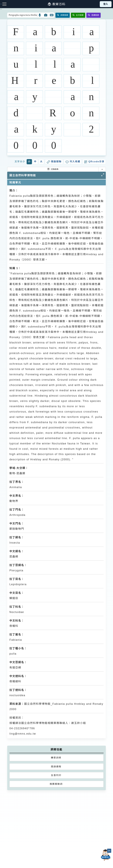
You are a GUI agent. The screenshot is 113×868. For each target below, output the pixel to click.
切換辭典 (53, 169)
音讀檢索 (94, 15)
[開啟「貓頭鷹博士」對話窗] (106, 855)
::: (1, 9)
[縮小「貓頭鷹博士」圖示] (109, 851)
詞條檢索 (63, 15)
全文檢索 (78, 15)
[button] (40, 15)
